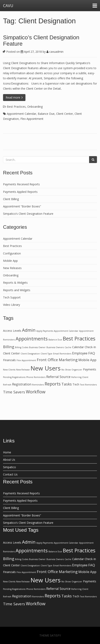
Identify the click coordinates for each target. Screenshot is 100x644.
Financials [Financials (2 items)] (9, 360)
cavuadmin (55, 52)
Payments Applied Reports (20, 192)
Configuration (12, 253)
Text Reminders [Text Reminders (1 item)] (88, 385)
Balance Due (46, 114)
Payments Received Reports (21, 184)
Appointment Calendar (22, 114)
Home (7, 452)
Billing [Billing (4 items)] (9, 347)
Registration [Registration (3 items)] (22, 384)
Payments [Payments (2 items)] (90, 369)
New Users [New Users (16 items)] (46, 368)
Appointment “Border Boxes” (22, 206)
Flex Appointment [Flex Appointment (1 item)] (26, 360)
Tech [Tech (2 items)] (76, 384)
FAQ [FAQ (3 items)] (92, 353)
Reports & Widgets (15, 283)
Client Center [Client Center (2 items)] (11, 353)
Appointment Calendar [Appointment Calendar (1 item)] (66, 331)
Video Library (12, 305)
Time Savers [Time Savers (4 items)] (14, 392)
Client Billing (11, 199)
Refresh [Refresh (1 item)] (7, 385)
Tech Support (12, 297)
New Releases (12, 268)
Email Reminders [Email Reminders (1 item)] (62, 354)
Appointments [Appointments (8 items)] (32, 339)
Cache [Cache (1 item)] (68, 347)
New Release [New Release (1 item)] (23, 370)
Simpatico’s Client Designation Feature (41, 41)
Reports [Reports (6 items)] (53, 384)
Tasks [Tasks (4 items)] (67, 384)
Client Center (65, 114)
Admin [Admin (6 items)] (29, 330)
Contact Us (10, 474)
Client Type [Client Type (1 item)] (46, 354)
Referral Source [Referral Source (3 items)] (58, 377)
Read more (14, 97)
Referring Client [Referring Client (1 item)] (80, 377)
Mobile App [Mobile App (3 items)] (87, 360)
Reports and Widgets (17, 290)
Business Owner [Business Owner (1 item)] (37, 347)
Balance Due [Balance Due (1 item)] (55, 340)
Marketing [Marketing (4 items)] (68, 360)
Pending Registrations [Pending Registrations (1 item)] (14, 377)
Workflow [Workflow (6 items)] (36, 392)
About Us (9, 460)
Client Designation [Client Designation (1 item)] (30, 354)
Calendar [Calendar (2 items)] (78, 347)
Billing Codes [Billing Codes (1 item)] (22, 347)
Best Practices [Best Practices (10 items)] (79, 338)
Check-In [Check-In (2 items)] (90, 347)
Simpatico (9, 467)
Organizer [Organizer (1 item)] (77, 370)
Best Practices (16, 107)
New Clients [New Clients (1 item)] (9, 370)
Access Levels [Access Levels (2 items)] (12, 331)
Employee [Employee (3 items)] (80, 353)
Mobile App (10, 261)
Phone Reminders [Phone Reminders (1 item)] (36, 377)
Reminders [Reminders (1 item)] (38, 385)
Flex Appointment (32, 119)
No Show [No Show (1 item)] (66, 370)
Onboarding (35, 107)
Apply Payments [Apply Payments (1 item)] (45, 331)
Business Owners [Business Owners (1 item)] (55, 347)
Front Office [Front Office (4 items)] (47, 360)
